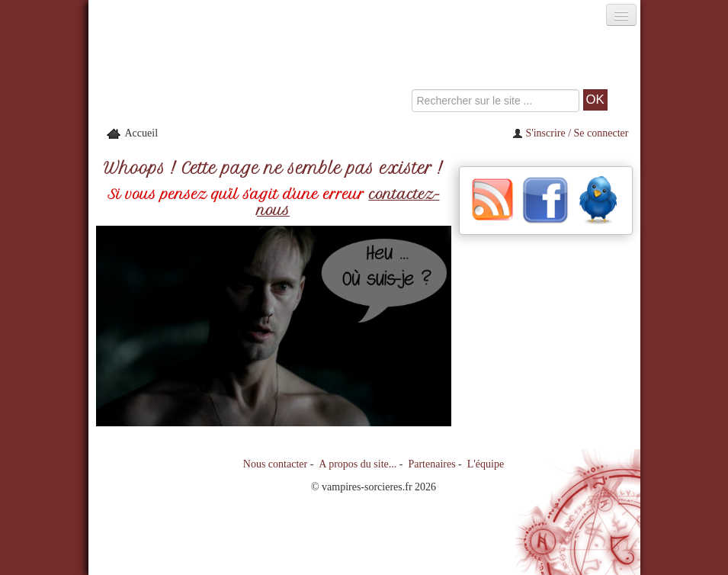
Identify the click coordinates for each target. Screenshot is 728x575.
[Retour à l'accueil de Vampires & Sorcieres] (175, 72)
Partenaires (431, 464)
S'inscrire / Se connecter (571, 133)
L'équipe (486, 464)
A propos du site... (358, 464)
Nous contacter (275, 464)
